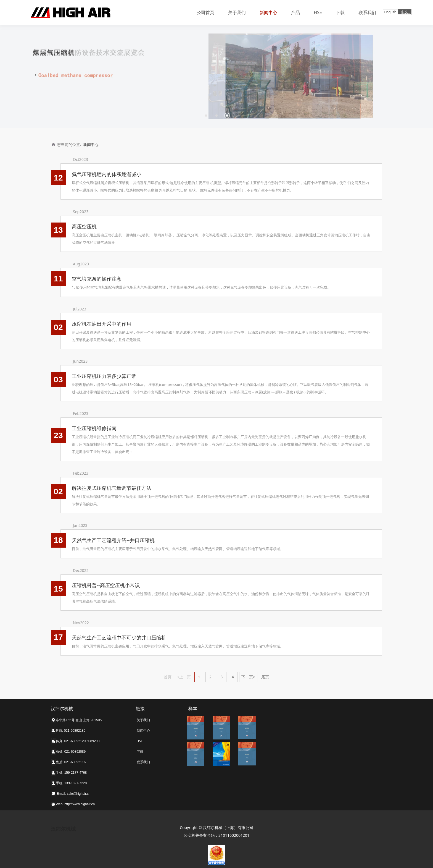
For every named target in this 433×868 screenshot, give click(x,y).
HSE (318, 12)
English (391, 12)
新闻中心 (268, 12)
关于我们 (237, 12)
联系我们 (367, 12)
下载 (340, 12)
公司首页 (205, 12)
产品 (295, 12)
